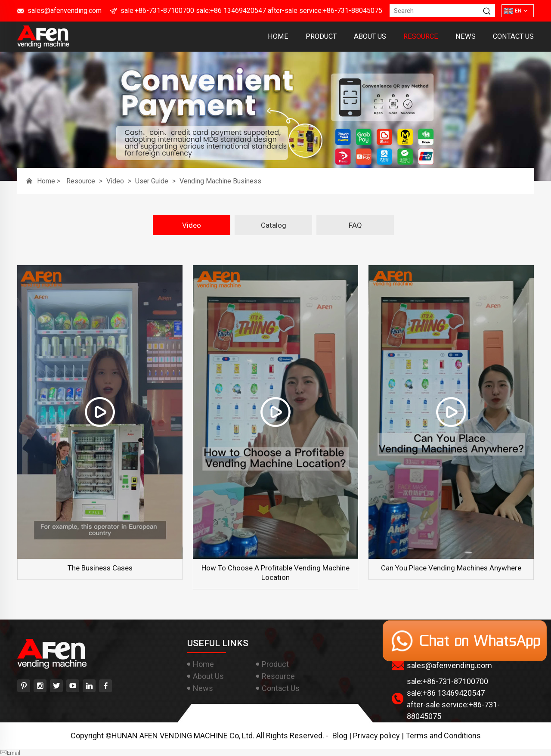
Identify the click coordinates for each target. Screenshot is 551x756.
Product (321, 36)
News (466, 36)
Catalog (274, 225)
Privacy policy (376, 736)
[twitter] (56, 686)
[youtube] (73, 686)
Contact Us (513, 36)
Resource (421, 36)
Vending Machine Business (220, 181)
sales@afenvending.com (65, 11)
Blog (340, 736)
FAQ (355, 225)
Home (278, 36)
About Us (370, 36)
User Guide (152, 181)
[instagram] (40, 686)
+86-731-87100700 (164, 11)
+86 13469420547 (238, 11)
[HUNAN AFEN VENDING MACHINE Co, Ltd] (43, 45)
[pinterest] (24, 686)
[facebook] (105, 686)
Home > (50, 181)
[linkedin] (89, 686)
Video (115, 181)
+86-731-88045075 (353, 11)
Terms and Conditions (443, 736)
